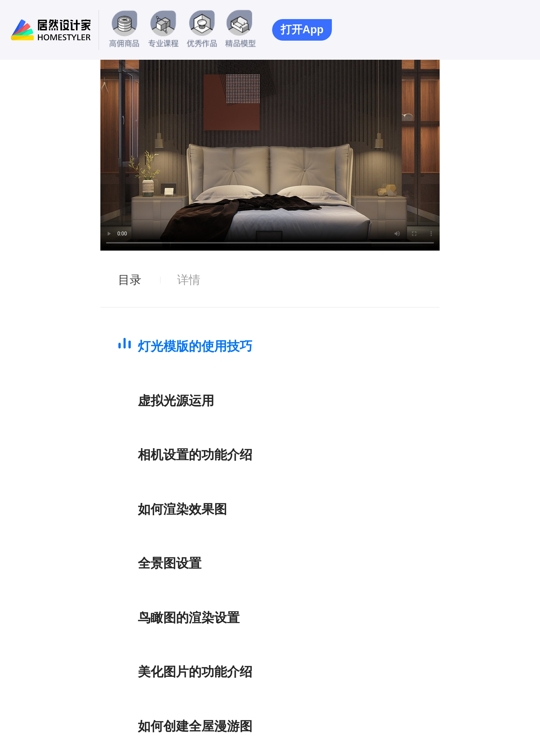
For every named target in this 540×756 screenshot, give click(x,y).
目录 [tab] (130, 280)
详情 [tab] (189, 280)
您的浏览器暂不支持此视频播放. (270, 155)
